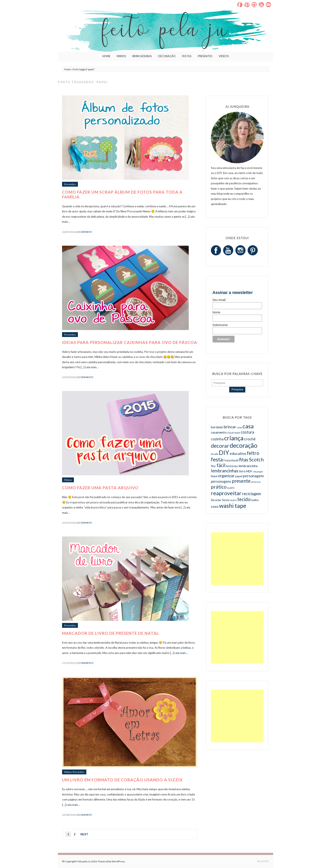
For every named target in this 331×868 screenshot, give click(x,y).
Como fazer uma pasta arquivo (100, 488)
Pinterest (247, 5)
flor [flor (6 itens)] (213, 466)
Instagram (254, 5)
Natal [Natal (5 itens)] (214, 476)
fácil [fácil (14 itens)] (221, 465)
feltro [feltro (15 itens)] (253, 453)
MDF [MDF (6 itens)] (249, 471)
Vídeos (224, 56)
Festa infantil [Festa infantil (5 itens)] (231, 460)
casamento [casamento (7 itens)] (219, 432)
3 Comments (85, 377)
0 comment (85, 232)
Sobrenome (220, 325)
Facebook (240, 5)
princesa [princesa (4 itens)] (256, 482)
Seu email (219, 300)
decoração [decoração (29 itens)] (244, 445)
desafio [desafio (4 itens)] (215, 454)
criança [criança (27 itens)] (234, 438)
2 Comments (85, 663)
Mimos (121, 56)
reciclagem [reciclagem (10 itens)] (252, 494)
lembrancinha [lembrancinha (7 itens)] (248, 466)
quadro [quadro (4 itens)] (231, 488)
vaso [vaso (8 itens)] (215, 507)
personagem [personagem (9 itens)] (253, 476)
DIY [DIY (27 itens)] (224, 453)
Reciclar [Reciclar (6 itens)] (216, 500)
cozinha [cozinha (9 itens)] (217, 439)
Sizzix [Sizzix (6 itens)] (226, 500)
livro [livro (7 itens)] (242, 471)
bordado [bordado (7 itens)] (217, 427)
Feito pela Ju (83, 861)
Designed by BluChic (263, 861)
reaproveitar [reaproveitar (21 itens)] (226, 493)
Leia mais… (92, 367)
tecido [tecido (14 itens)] (244, 499)
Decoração (167, 56)
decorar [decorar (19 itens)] (220, 446)
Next (84, 834)
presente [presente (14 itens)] (241, 481)
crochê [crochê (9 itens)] (250, 439)
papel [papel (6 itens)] (239, 476)
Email (269, 5)
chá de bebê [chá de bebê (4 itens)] (234, 433)
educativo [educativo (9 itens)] (238, 453)
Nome (216, 312)
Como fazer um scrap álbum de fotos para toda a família (122, 194)
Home (106, 56)
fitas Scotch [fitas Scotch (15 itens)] (251, 460)
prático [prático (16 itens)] (219, 487)
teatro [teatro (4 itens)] (233, 500)
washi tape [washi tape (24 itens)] (233, 506)
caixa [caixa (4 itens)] (239, 427)
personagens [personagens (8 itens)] (221, 481)
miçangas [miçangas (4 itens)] (258, 471)
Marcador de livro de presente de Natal (111, 633)
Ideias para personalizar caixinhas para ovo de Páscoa (130, 342)
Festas (187, 56)
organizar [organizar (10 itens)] (226, 476)
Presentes (205, 56)
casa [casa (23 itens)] (248, 426)
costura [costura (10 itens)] (247, 432)
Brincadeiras (142, 56)
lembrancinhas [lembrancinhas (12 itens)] (225, 471)
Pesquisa (237, 389)
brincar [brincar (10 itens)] (230, 427)
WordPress (118, 861)
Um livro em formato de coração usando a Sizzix (122, 780)
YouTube (261, 5)
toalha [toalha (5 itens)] (255, 500)
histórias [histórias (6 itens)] (232, 466)
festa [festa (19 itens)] (217, 459)
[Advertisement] (237, 559)
